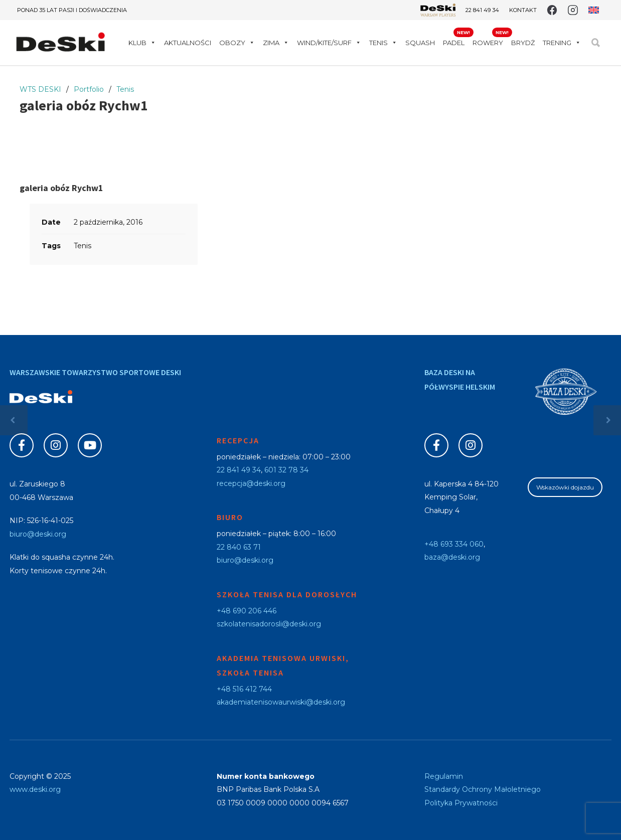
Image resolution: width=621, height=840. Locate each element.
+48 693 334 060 (454, 544)
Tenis (383, 43)
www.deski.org (35, 789)
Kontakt (523, 10)
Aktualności (188, 43)
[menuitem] (594, 10)
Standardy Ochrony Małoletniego (483, 789)
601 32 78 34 (286, 470)
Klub (142, 43)
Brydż (523, 43)
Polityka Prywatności (461, 803)
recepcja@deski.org (251, 483)
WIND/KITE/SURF (329, 43)
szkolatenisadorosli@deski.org (269, 624)
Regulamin (444, 776)
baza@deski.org (452, 557)
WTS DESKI (40, 89)
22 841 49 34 (482, 10)
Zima (276, 43)
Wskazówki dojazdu (565, 487)
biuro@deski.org (38, 534)
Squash (420, 43)
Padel (454, 43)
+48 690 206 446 (247, 611)
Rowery (488, 43)
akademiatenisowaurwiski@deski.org (281, 702)
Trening (562, 43)
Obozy (237, 43)
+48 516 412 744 (244, 689)
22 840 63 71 (239, 547)
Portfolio (89, 89)
